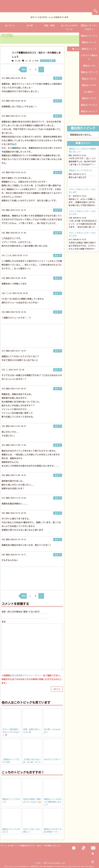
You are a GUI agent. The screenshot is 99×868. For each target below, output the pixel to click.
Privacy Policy (61, 866)
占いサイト (10, 26)
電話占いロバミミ (89, 111)
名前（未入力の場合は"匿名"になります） (21, 612)
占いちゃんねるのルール (69, 27)
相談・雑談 (49, 26)
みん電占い (89, 92)
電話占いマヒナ (89, 98)
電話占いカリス (89, 79)
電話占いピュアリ (89, 36)
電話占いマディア (89, 72)
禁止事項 (16, 676)
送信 (58, 689)
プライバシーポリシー (33, 676)
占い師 (30, 26)
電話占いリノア (89, 49)
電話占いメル (89, 66)
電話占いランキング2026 (89, 27)
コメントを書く (48, 61)
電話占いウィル (89, 42)
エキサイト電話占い (89, 57)
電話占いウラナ (89, 85)
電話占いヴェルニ (89, 105)
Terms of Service (80, 866)
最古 (24, 69)
